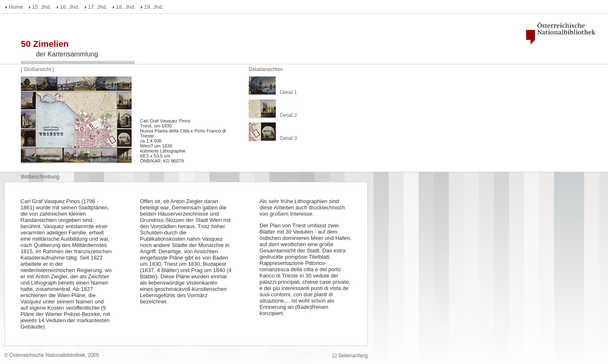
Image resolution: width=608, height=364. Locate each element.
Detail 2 (289, 115)
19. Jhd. (154, 7)
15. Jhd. (41, 7)
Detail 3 (289, 138)
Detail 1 (289, 92)
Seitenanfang (353, 356)
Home (16, 7)
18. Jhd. (126, 7)
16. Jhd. (69, 7)
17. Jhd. (97, 7)
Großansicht (38, 69)
